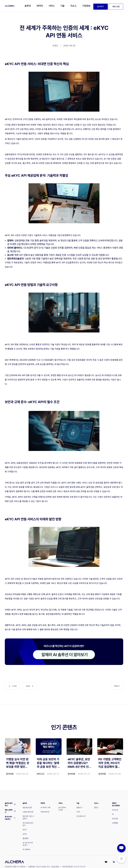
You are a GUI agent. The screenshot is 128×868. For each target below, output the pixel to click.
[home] (10, 6)
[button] (28, 6)
